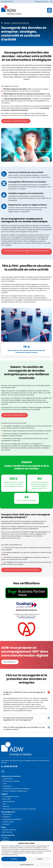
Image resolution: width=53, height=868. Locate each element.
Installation (6, 817)
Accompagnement (8, 812)
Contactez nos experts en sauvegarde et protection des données (27, 251)
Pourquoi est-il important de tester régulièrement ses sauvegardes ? (18, 719)
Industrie (6, 838)
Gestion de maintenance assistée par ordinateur (19, 809)
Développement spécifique (12, 819)
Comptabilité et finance (11, 797)
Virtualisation (7, 786)
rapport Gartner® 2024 (39, 488)
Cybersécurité (8, 779)
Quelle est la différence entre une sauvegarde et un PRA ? (24, 693)
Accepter (14, 859)
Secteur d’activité (8, 835)
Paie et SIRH (7, 799)
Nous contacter (9, 662)
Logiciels (4, 794)
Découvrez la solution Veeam (14, 415)
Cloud (5, 784)
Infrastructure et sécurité (11, 776)
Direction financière (9, 830)
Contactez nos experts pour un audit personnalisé (21, 570)
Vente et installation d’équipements (15, 791)
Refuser (40, 859)
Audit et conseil (8, 822)
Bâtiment (6, 840)
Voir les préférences (26, 865)
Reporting (6, 806)
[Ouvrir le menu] (49, 10)
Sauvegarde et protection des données (16, 789)
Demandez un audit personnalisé (15, 121)
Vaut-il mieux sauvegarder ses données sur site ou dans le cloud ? (24, 728)
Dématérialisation (9, 801)
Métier (4, 827)
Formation (6, 824)
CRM (4, 804)
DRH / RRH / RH (8, 832)
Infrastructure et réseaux (11, 781)
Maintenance (7, 814)
